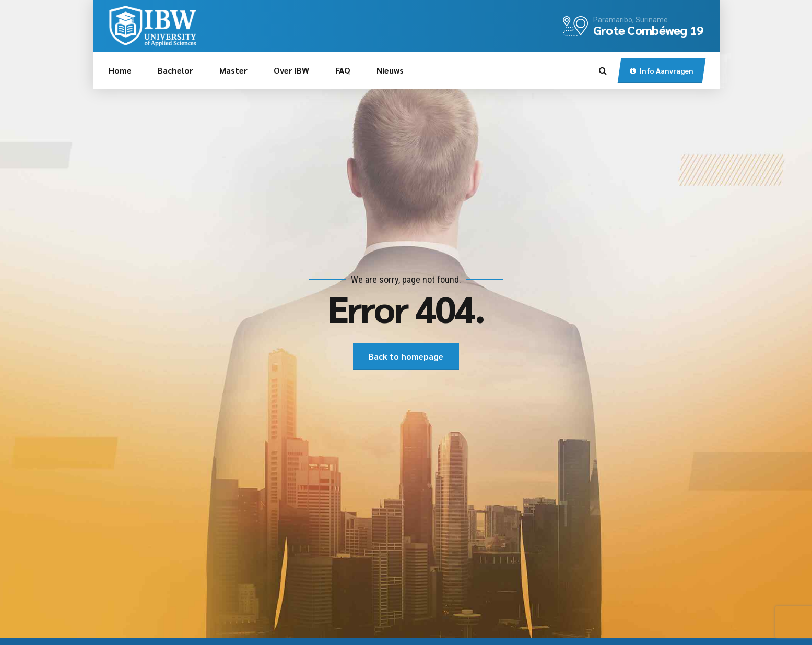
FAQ (343, 70)
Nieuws (390, 70)
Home (120, 70)
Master (233, 70)
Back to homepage (406, 356)
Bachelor (175, 70)
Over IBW (291, 70)
